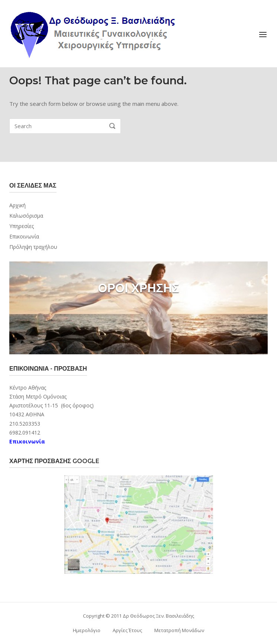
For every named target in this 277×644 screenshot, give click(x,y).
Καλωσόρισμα (26, 216)
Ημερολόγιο (87, 630)
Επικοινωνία (24, 236)
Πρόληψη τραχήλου (33, 247)
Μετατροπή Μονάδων (179, 630)
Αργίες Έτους (127, 630)
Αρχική (17, 205)
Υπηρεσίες (22, 226)
